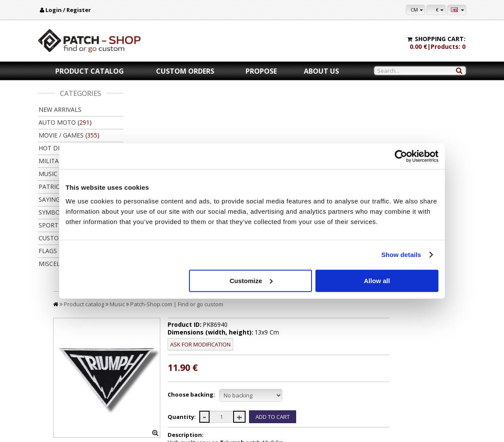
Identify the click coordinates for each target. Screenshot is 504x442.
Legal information (64, 390)
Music (203, 106)
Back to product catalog (425, 316)
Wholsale (306, 390)
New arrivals (60, 109)
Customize (251, 280)
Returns (171, 390)
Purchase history (443, 381)
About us (321, 71)
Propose (261, 71)
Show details (401, 255)
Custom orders (185, 71)
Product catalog (90, 71)
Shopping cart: (440, 39)
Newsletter (436, 390)
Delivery (172, 381)
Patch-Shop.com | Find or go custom (262, 106)
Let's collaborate (315, 381)
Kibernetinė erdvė (270, 433)
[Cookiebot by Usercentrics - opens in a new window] (401, 156)
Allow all (377, 280)
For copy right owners (321, 373)
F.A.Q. (51, 406)
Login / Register (68, 10)
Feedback (55, 398)
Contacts (54, 381)
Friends (304, 398)
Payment (172, 373)
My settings (436, 373)
